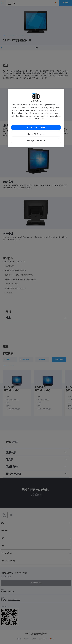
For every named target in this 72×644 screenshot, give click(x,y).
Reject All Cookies (36, 134)
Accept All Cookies (36, 128)
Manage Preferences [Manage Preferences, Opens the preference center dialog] (36, 141)
